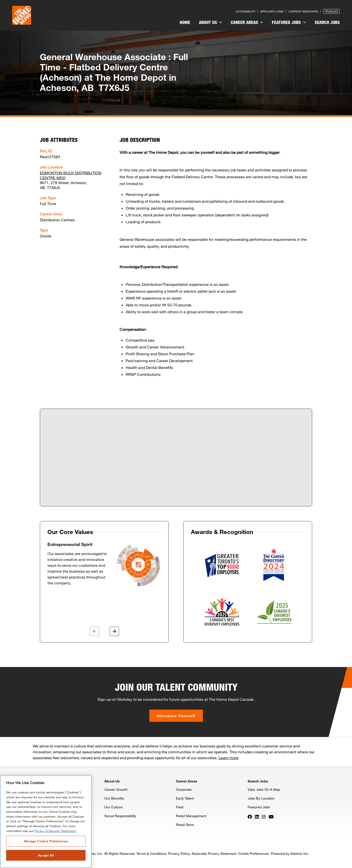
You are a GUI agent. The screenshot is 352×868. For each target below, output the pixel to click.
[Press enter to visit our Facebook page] (250, 816)
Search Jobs (327, 22)
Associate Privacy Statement (214, 853)
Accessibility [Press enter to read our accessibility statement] (246, 11)
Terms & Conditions (151, 853)
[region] (46, 822)
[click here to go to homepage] (22, 15)
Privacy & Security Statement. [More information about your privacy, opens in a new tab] (55, 831)
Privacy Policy (179, 853)
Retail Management (191, 816)
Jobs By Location (261, 798)
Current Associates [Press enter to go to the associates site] (303, 11)
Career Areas (247, 22)
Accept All (46, 855)
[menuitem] (185, 23)
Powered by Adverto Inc (290, 853)
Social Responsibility (120, 816)
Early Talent (185, 798)
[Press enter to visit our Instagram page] (264, 816)
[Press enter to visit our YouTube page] (271, 816)
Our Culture (113, 807)
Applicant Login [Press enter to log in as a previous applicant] (272, 11)
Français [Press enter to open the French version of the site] (331, 11)
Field (180, 807)
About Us (210, 22)
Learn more (229, 758)
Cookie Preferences (253, 853)
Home (185, 22)
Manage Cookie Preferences (46, 841)
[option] (104, 565)
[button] (94, 631)
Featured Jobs (289, 22)
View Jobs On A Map (264, 789)
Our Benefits (114, 798)
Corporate (184, 789)
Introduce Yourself (176, 716)
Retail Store (185, 825)
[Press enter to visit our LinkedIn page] (257, 816)
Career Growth (116, 789)
